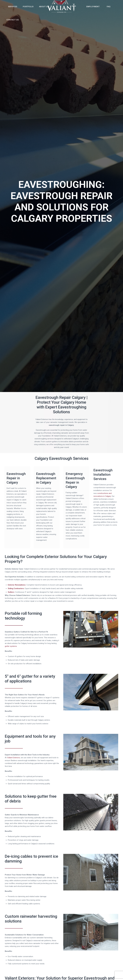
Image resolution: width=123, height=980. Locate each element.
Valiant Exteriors (14, 758)
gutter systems (11, 646)
